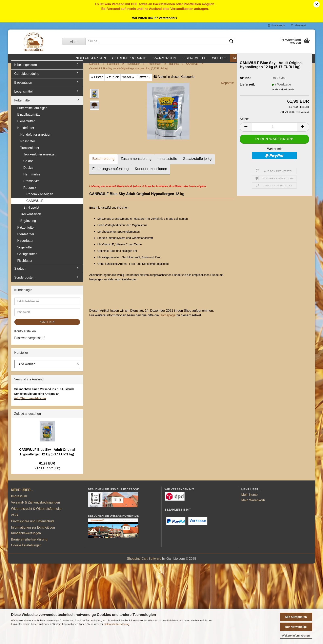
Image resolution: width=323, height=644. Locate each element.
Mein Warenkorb (253, 505)
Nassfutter (28, 146)
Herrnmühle (32, 179)
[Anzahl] (274, 131)
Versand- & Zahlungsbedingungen (36, 507)
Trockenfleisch (31, 219)
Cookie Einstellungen (26, 550)
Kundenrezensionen (151, 173)
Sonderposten (24, 282)
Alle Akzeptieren (296, 617)
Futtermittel (22, 105)
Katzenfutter (26, 232)
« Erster (97, 82)
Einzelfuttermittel (29, 119)
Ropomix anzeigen (40, 199)
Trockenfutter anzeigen (40, 159)
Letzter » (144, 82)
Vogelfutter (25, 252)
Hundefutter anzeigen (36, 139)
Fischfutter (25, 265)
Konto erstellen (25, 336)
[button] (246, 131)
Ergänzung (28, 225)
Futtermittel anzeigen (32, 112)
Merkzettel (298, 25)
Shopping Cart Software (144, 563)
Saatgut (20, 273)
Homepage (168, 320)
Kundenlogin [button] (276, 25)
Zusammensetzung (136, 163)
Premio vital (32, 185)
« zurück (113, 82)
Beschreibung (103, 163)
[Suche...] (74, 41)
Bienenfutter (26, 126)
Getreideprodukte (129, 58)
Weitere (219, 58)
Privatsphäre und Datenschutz (33, 526)
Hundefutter (26, 132)
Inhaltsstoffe (167, 163)
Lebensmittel (194, 58)
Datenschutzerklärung (117, 624)
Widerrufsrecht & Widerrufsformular (36, 513)
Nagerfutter (25, 245)
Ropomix (227, 87)
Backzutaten (164, 58)
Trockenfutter (30, 152)
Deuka (28, 172)
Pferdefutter (26, 239)
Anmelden (47, 326)
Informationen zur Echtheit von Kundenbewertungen (33, 535)
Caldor (28, 165)
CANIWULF (35, 205)
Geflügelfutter (27, 258)
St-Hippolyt (31, 212)
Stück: (244, 123)
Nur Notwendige (296, 627)
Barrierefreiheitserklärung (29, 544)
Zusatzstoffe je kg (197, 163)
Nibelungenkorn (91, 58)
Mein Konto (250, 499)
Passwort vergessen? (30, 342)
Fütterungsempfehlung (110, 173)
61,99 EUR (47, 468)
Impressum (19, 501)
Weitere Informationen (296, 636)
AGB (15, 519)
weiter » (128, 82)
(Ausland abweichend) (283, 94)
